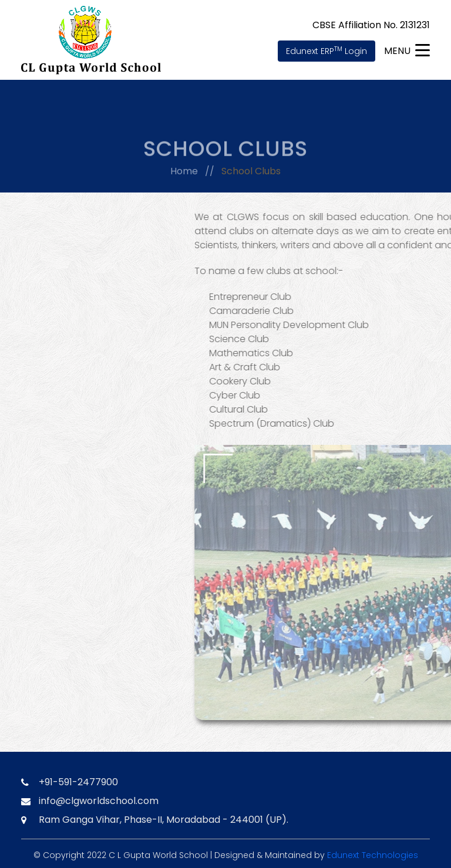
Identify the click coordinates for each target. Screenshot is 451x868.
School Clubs (251, 173)
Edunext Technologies (373, 855)
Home (184, 173)
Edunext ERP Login (327, 51)
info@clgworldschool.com (99, 801)
